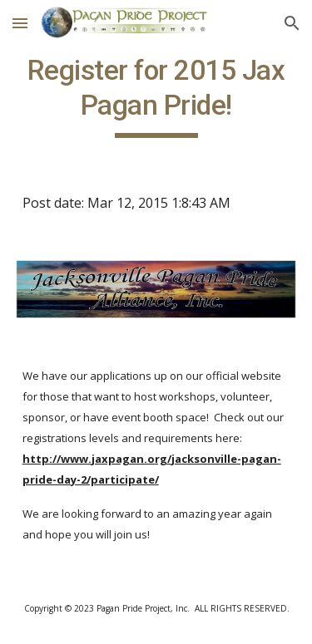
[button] (20, 23)
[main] (156, 96)
